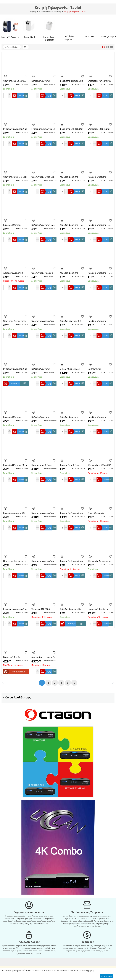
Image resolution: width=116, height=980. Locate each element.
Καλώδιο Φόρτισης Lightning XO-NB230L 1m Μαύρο (100, 321)
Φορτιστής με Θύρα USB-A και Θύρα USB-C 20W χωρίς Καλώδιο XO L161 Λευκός (15, 81)
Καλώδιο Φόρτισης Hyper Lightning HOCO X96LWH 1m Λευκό (100, 273)
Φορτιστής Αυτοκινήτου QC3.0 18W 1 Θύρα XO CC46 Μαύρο (43, 321)
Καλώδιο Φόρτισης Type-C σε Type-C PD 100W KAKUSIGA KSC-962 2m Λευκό (100, 225)
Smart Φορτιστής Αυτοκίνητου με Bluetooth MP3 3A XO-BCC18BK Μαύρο (100, 513)
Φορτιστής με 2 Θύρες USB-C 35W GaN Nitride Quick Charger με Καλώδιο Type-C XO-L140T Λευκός (43, 465)
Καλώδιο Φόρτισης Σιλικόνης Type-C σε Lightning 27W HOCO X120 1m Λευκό (42, 369)
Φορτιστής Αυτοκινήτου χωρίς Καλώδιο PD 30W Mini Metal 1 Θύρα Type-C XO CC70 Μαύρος (16, 321)
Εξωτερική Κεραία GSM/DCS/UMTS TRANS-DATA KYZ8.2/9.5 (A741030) (15, 657)
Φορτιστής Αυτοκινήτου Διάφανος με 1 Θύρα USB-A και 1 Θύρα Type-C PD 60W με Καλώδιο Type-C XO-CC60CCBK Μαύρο (72, 561)
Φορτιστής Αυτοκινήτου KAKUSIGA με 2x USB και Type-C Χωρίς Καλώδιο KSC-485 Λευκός (100, 81)
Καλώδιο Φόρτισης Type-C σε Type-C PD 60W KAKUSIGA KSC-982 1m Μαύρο (72, 225)
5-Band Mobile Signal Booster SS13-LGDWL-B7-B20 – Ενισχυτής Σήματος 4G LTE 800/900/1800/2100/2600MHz (72, 369)
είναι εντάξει (107, 976)
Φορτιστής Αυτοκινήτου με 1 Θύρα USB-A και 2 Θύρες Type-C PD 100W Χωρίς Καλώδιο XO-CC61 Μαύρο (72, 513)
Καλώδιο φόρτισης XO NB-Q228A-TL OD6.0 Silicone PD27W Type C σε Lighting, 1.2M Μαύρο (16, 513)
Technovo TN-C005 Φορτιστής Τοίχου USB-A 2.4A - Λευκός (43, 609)
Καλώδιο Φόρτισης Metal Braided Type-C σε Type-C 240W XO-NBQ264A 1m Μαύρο (15, 465)
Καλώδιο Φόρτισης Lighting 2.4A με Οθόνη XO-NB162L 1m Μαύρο (14, 417)
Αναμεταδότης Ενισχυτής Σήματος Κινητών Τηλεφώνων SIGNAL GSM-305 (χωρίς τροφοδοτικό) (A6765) (44, 657)
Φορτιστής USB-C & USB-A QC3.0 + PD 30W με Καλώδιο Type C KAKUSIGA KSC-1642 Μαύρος (15, 177)
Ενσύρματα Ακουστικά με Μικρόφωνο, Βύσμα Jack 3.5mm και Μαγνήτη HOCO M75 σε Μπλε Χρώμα (15, 609)
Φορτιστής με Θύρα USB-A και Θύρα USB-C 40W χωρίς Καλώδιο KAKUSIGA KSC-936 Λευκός (72, 81)
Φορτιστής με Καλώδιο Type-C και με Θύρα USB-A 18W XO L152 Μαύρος (44, 273)
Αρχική (33, 11)
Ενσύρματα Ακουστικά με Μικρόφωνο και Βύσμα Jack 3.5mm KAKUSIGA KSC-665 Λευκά (15, 129)
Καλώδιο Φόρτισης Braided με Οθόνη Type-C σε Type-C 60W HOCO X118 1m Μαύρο (43, 417)
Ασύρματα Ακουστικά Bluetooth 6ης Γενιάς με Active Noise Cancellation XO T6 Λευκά (15, 273)
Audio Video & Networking (50, 11)
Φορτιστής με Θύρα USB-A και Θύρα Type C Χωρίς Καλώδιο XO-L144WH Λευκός (100, 465)
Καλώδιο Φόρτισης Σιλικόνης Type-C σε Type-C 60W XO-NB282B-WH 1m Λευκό (72, 417)
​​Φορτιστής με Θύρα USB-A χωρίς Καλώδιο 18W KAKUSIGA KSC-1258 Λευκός (43, 177)
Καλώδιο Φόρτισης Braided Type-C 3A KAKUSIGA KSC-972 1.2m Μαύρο (100, 177)
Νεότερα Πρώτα (12, 47)
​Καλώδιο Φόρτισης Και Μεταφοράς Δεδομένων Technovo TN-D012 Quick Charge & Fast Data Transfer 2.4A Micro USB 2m (72, 609)
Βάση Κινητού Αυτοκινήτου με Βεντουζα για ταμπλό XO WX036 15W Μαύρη (100, 369)
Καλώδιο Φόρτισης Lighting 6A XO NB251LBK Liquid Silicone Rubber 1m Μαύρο (44, 81)
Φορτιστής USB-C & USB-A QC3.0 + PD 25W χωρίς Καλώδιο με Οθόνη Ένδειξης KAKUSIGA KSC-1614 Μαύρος (72, 129)
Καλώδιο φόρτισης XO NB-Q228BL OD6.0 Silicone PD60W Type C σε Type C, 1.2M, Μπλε (72, 321)
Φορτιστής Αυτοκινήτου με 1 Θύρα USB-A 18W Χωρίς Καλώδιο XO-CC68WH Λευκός (15, 561)
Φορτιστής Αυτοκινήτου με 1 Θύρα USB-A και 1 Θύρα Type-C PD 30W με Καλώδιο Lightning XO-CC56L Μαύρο (100, 561)
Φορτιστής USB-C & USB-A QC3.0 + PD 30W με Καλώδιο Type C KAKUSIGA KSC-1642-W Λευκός (100, 129)
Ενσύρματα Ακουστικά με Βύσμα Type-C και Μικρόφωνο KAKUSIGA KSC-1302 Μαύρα (43, 129)
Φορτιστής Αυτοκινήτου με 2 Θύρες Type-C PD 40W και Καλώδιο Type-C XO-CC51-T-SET (43, 561)
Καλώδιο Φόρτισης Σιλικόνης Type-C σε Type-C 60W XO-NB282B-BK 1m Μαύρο (100, 417)
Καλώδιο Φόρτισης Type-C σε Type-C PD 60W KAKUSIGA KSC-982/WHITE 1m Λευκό (43, 225)
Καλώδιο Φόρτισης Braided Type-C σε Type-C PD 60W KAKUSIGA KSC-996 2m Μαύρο (15, 225)
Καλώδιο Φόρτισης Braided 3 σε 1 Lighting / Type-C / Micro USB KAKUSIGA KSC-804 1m (71, 177)
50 (26, 47)
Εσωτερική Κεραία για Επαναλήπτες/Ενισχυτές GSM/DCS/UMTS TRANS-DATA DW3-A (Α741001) (100, 609)
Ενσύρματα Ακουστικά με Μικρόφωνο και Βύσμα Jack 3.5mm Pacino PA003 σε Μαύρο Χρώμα (16, 369)
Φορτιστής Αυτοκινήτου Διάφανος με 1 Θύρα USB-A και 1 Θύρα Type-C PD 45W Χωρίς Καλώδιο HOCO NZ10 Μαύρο (44, 513)
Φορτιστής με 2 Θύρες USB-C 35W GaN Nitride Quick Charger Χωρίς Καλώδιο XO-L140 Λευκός (72, 465)
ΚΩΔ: (18, 84)
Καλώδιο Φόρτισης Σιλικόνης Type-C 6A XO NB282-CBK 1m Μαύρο (71, 273)
